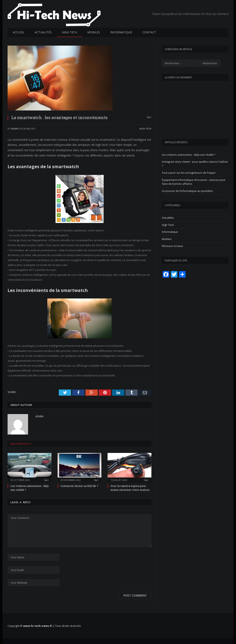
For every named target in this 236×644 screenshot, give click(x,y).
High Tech (69, 32)
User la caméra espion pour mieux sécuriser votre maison (130, 488)
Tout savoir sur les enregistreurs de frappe (189, 172)
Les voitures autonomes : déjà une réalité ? (189, 154)
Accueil (19, 32)
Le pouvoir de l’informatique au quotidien (187, 191)
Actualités (43, 32)
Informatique (121, 32)
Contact (149, 32)
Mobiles (94, 32)
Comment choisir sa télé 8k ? (79, 486)
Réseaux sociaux (172, 246)
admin (15, 128)
